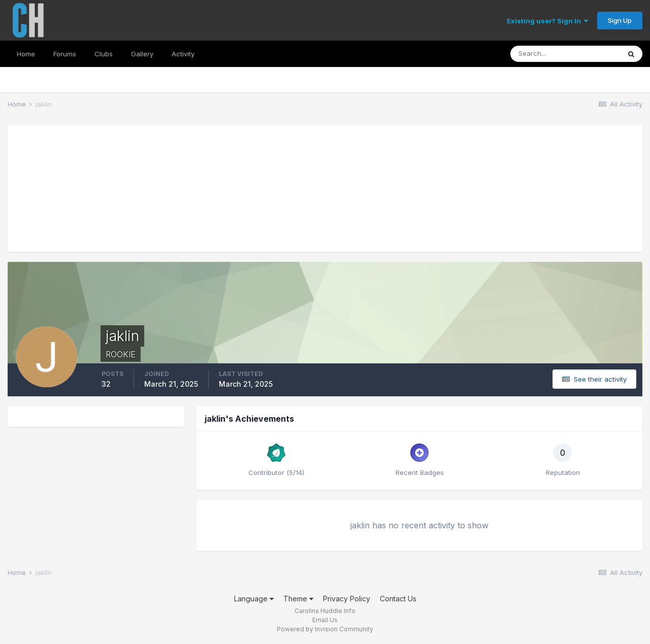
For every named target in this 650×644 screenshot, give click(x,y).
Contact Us (398, 599)
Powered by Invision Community (325, 629)
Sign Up (620, 20)
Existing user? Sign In (547, 21)
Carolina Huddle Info (325, 611)
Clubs (104, 54)
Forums (65, 54)
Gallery (142, 54)
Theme (298, 599)
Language (254, 599)
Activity (183, 54)
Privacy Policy (347, 599)
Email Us (325, 620)
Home (26, 54)
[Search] (565, 54)
